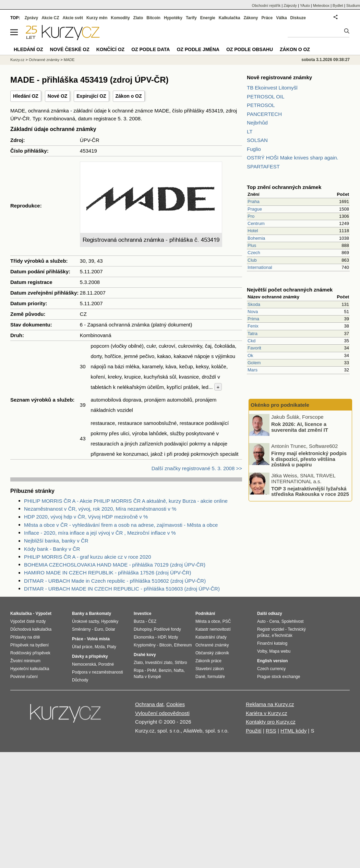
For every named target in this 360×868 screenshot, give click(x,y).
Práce (267, 18)
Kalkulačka (230, 18)
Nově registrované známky (279, 77)
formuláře (216, 677)
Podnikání (205, 614)
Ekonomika (144, 637)
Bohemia (256, 238)
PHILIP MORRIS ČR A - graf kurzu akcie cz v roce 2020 (88, 557)
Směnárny (81, 629)
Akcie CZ (50, 18)
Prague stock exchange (279, 677)
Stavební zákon (210, 669)
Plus (252, 245)
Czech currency (271, 669)
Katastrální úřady (211, 637)
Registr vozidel (271, 629)
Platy (112, 647)
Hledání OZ (26, 96)
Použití (254, 731)
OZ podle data (151, 49)
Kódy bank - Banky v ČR (52, 549)
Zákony (251, 18)
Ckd (251, 341)
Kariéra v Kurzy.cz (267, 713)
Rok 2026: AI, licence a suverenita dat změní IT (300, 427)
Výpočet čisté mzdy (28, 621)
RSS (271, 731)
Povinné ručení (24, 677)
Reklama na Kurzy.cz (270, 704)
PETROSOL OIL (266, 97)
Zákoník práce (208, 661)
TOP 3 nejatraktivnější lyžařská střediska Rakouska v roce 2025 (310, 491)
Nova (253, 312)
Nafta (179, 670)
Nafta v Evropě (147, 677)
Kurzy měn (97, 18)
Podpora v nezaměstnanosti (98, 672)
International (260, 267)
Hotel (253, 231)
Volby (262, 651)
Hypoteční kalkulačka (30, 669)
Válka (281, 18)
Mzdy (173, 637)
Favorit (254, 348)
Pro (251, 216)
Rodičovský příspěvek (30, 653)
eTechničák (282, 635)
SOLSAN (257, 140)
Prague (255, 209)
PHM (152, 670)
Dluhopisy (143, 629)
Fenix (253, 326)
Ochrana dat (149, 704)
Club (252, 260)
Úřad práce (82, 647)
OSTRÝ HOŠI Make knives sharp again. (293, 158)
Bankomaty (100, 614)
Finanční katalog (272, 643)
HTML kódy (293, 731)
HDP (162, 637)
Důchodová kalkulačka (31, 629)
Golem (254, 363)
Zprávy (31, 18)
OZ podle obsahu (250, 49)
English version (272, 661)
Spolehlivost (293, 621)
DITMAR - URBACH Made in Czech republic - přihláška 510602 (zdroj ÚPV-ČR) (115, 581)
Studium (353, 5)
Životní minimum (25, 661)
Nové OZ (58, 96)
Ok (250, 355)
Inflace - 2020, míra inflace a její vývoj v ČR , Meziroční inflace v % (100, 533)
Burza (139, 621)
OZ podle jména (198, 49)
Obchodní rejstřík (266, 5)
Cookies (176, 704)
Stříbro (181, 663)
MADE (69, 60)
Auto (261, 621)
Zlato (138, 18)
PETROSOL (261, 105)
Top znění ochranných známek (284, 187)
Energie (208, 18)
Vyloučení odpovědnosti (162, 713)
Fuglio (254, 149)
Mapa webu (280, 651)
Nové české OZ (70, 49)
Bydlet (338, 5)
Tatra (253, 334)
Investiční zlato (159, 663)
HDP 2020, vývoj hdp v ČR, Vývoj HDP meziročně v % (86, 517)
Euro (99, 629)
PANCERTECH (264, 114)
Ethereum (183, 645)
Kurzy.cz (17, 60)
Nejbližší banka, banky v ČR (56, 541)
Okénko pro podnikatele (280, 405)
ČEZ (152, 621)
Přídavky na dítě (25, 637)
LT (250, 132)
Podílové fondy (167, 629)
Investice (142, 614)
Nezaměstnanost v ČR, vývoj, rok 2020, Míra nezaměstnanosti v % (100, 509)
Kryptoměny (145, 645)
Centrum (256, 223)
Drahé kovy (145, 655)
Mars (253, 370)
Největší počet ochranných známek (290, 290)
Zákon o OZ (129, 96)
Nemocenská (84, 664)
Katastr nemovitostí (213, 629)
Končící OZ (110, 49)
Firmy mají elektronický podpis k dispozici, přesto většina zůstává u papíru (309, 459)
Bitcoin (153, 18)
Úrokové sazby (85, 621)
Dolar (110, 629)
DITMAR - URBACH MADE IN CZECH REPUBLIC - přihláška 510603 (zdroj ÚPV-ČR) (122, 589)
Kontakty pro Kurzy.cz (271, 722)
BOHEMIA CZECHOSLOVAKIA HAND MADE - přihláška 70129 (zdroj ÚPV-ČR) (115, 565)
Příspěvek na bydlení (29, 645)
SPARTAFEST (263, 167)
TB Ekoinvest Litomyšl (272, 88)
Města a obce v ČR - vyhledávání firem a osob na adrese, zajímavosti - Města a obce (121, 525)
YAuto (305, 5)
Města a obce (208, 621)
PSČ (227, 621)
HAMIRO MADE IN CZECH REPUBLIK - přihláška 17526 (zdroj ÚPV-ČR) (108, 573)
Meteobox (321, 5)
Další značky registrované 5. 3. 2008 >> (197, 468)
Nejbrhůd (257, 123)
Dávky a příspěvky (90, 656)
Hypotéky (173, 18)
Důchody (80, 680)
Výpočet (43, 614)
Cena (274, 621)
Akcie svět (73, 18)
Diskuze (298, 18)
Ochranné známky (44, 60)
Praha (254, 201)
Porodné (106, 664)
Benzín (165, 670)
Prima (253, 319)
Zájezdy (290, 5)
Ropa (139, 670)
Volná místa (98, 639)
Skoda (254, 304)
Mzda (100, 647)
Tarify (191, 18)
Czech (254, 253)
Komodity (120, 18)
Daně (200, 677)
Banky (78, 614)
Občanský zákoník (212, 653)
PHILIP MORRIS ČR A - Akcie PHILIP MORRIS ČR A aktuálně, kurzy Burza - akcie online (126, 501)
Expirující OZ (91, 96)
